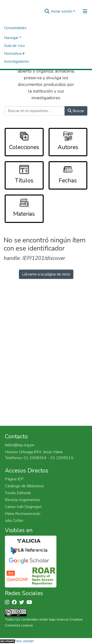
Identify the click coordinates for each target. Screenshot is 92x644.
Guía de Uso (14, 46)
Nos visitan (24, 641)
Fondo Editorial (18, 493)
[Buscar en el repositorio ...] (35, 111)
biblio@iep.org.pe (20, 445)
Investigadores (17, 61)
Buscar (76, 111)
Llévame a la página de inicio (46, 274)
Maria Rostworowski (23, 514)
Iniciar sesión (62, 11)
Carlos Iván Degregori (23, 507)
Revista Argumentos (23, 500)
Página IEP (14, 479)
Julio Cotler (14, 521)
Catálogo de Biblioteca (24, 486)
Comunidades (15, 28)
